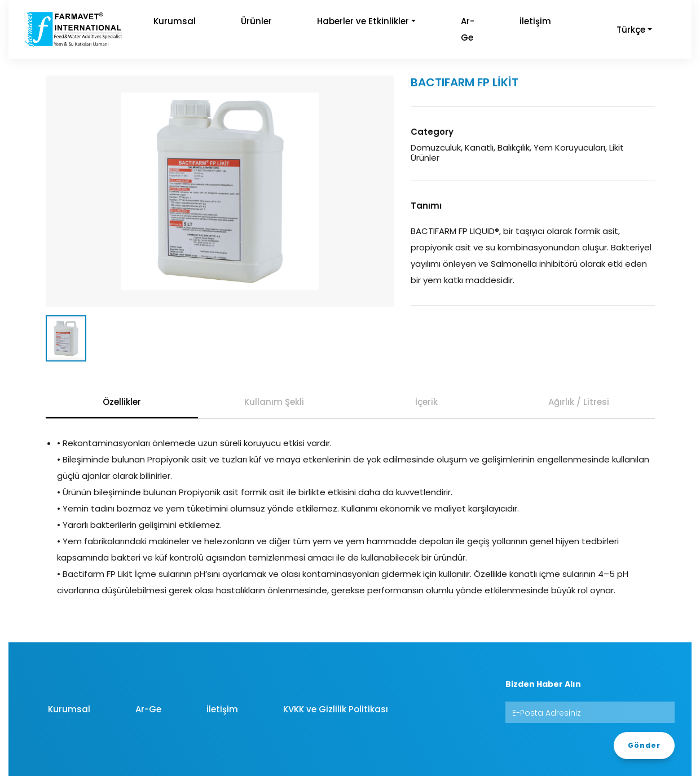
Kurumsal (175, 21)
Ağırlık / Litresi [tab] (579, 402)
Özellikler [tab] (122, 402)
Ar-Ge (468, 29)
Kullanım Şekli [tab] (274, 402)
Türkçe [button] (631, 30)
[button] (584, 21)
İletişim (535, 21)
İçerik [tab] (426, 402)
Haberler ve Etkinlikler (363, 21)
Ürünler (256, 21)
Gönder (644, 745)
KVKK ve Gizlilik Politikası (336, 709)
